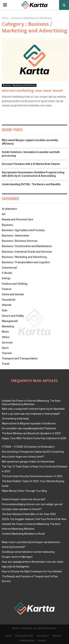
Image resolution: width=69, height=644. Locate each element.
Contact (42, 641)
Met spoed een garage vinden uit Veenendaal (28, 462)
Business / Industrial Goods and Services (27, 252)
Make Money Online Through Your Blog (24, 491)
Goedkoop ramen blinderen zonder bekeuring (28, 552)
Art (4, 214)
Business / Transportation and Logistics (26, 262)
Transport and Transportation (20, 358)
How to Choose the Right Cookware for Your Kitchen (32, 571)
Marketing (8, 326)
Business (7, 225)
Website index (27, 641)
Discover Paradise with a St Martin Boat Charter (31, 164)
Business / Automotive (15, 236)
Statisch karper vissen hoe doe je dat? (24, 499)
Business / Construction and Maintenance (27, 246)
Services (7, 343)
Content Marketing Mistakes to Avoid (23, 534)
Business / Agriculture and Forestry (23, 230)
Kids (5, 310)
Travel (6, 364)
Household (9, 300)
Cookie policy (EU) (24, 636)
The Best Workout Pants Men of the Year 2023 (29, 514)
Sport (5, 348)
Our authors (43, 636)
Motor (6, 332)
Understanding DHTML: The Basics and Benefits (31, 184)
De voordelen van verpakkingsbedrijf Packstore (29, 428)
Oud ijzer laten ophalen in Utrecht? (22, 509)
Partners (57, 636)
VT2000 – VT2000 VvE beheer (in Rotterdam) (28, 447)
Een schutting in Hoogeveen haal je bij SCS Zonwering (33, 452)
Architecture (9, 209)
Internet (6, 305)
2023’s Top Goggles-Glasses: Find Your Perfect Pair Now (34, 519)
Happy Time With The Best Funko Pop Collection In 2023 (34, 438)
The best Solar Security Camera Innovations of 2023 (32, 476)
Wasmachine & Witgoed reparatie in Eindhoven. (29, 423)
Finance (7, 289)
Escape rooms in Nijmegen (17, 557)
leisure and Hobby (13, 316)
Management (10, 321)
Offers (6, 337)
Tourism (7, 353)
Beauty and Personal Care (17, 219)
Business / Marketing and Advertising (19, 85)
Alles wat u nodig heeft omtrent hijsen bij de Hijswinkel (33, 409)
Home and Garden (13, 294)
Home (8, 636)
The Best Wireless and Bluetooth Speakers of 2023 (31, 433)
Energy (6, 278)
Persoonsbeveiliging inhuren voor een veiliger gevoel (32, 504)
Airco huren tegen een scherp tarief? (23, 457)
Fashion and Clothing (15, 284)
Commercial (9, 268)
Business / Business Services (20, 241)
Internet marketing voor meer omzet (32, 91)
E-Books (7, 273)
